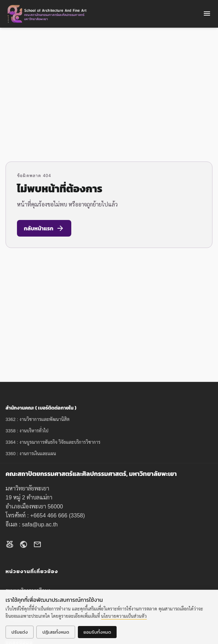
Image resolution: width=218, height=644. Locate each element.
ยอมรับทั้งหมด (97, 632)
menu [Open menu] (207, 13)
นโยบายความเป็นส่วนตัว (124, 616)
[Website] (24, 546)
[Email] (37, 546)
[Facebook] (10, 546)
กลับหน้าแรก (44, 228)
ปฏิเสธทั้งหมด (56, 632)
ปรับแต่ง (20, 632)
